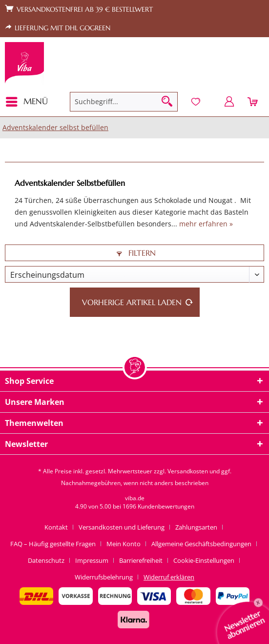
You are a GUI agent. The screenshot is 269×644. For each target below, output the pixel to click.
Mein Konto (124, 544)
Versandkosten (188, 471)
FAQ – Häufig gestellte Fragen (53, 544)
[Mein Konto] (229, 102)
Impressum (92, 560)
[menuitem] (30, 102)
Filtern (136, 253)
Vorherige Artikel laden (138, 301)
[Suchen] (167, 102)
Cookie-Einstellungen (204, 560)
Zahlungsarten (196, 527)
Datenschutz (46, 560)
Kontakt (56, 527)
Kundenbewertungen (166, 506)
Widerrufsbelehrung (104, 577)
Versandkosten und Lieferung (122, 527)
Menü (27, 100)
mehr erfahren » (206, 224)
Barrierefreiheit (141, 560)
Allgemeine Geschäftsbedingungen (201, 544)
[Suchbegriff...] (124, 102)
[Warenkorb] (253, 102)
